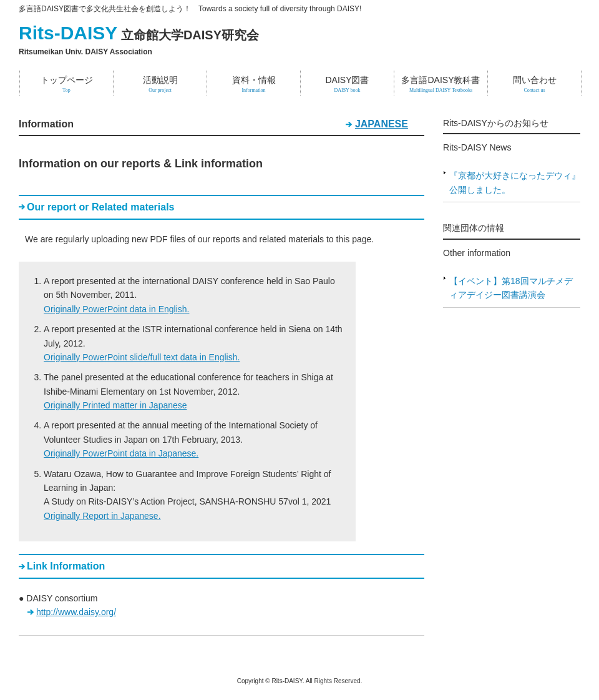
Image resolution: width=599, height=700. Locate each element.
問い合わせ (534, 84)
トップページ (66, 84)
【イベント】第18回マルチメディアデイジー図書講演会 (511, 288)
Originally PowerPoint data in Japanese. (121, 453)
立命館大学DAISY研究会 (139, 35)
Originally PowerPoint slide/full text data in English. (142, 357)
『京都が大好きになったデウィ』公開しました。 (515, 182)
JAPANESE (382, 124)
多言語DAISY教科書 (441, 84)
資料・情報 (254, 84)
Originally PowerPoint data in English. (116, 309)
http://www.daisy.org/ (76, 612)
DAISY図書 (347, 84)
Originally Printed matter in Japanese (115, 405)
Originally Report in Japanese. (102, 516)
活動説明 (160, 84)
